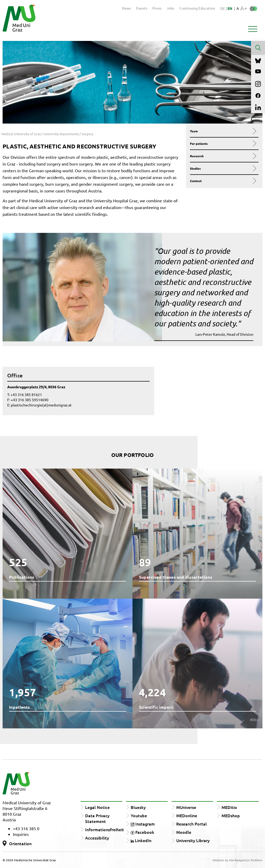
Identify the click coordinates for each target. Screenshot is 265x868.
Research (223, 156)
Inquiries (21, 834)
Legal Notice (97, 807)
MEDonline (187, 815)
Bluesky (138, 807)
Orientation (20, 843)
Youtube (139, 815)
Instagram (143, 824)
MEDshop (231, 815)
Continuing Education (197, 8)
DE (223, 8)
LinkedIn (141, 840)
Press (157, 8)
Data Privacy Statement (97, 818)
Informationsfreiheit (105, 829)
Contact (223, 181)
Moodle (184, 832)
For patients (223, 144)
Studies (223, 168)
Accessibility (97, 838)
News (126, 8)
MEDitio (229, 807)
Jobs (170, 8)
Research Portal (192, 824)
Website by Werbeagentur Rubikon (237, 860)
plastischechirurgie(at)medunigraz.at (41, 405)
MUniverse (186, 807)
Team (223, 131)
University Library (193, 840)
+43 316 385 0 (26, 828)
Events (142, 8)
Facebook (142, 832)
